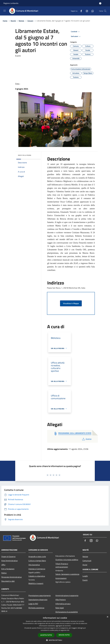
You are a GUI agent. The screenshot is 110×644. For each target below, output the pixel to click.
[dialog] (55, 629)
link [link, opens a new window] (68, 630)
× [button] (107, 617)
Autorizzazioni (61, 578)
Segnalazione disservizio (38, 600)
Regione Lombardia (11, 3)
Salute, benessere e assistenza (67, 574)
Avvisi (85, 565)
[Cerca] (105, 11)
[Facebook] (80, 11)
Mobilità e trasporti (36, 583)
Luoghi (85, 576)
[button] (55, 640)
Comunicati (87, 561)
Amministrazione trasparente (67, 595)
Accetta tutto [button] (46, 635)
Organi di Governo (8, 557)
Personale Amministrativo (11, 577)
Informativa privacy (63, 604)
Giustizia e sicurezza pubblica (67, 560)
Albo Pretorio (61, 600)
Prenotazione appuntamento (40, 595)
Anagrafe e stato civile (37, 557)
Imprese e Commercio (37, 569)
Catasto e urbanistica (37, 576)
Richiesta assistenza (36, 608)
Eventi (85, 580)
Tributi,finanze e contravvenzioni (62, 565)
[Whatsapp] (92, 11)
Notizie (21, 21)
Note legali (60, 608)
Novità (13, 21)
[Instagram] (86, 11)
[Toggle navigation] (5, 11)
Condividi (76, 32)
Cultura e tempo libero (37, 561)
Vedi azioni (76, 36)
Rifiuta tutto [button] (64, 635)
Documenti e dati (8, 581)
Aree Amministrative (9, 561)
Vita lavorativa (34, 565)
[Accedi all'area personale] (100, 3)
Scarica (87, 439)
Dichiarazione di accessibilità (67, 612)
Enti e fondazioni (8, 569)
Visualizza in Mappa (71, 303)
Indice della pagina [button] (25, 155)
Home (5, 21)
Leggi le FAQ (33, 604)
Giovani (30, 21)
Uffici (3, 565)
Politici (4, 573)
